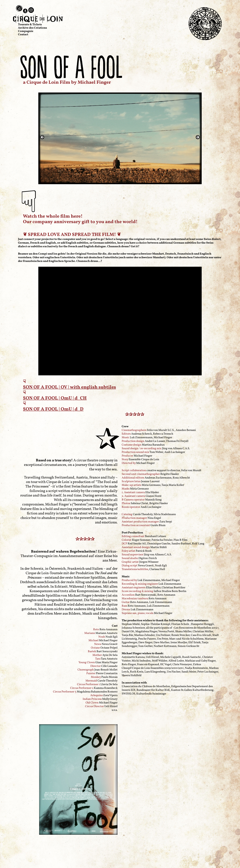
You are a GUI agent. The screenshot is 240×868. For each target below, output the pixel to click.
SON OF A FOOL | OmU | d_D (53, 409)
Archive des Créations (32, 28)
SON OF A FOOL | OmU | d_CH (55, 398)
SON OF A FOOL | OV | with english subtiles (69, 387)
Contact (23, 35)
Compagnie (26, 31)
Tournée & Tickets (30, 25)
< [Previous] (42, 137)
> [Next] (197, 137)
